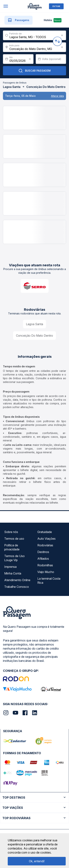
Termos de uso (14, 539)
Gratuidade (45, 532)
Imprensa (10, 567)
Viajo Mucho (46, 572)
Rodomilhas (45, 565)
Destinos (43, 552)
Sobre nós (11, 532)
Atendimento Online (17, 580)
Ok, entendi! (37, 861)
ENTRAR (56, 6)
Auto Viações (46, 539)
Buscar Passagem (34, 71)
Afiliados (43, 559)
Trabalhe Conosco (17, 587)
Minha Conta (13, 573)
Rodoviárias (45, 545)
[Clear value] (30, 59)
